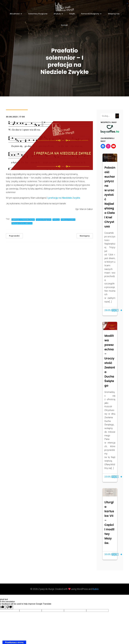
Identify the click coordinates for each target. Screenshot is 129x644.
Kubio (96, 589)
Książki (72, 14)
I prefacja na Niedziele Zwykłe (23, 220)
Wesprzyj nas (114, 14)
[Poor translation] (9, 607)
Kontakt (64, 25)
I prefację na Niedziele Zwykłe (64, 198)
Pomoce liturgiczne (44, 220)
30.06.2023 (12, 117)
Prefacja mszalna (68, 220)
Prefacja (56, 220)
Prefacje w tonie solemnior (22, 223)
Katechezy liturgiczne (38, 14)
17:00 (22, 117)
